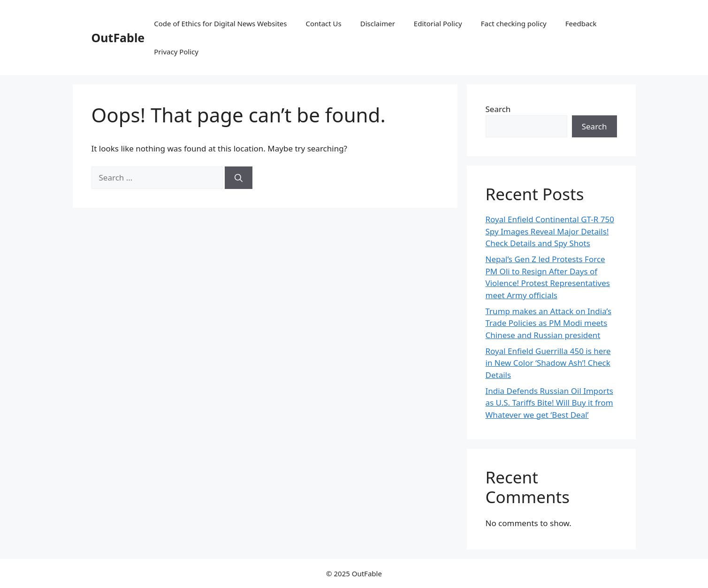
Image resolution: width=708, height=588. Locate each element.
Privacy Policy (176, 52)
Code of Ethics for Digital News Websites (220, 23)
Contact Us (323, 23)
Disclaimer (378, 23)
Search (498, 109)
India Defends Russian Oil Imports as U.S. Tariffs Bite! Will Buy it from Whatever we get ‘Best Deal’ (549, 403)
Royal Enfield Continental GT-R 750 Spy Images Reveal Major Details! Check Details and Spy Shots (550, 231)
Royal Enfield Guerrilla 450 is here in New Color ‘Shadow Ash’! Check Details (548, 363)
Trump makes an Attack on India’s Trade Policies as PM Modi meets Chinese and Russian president (549, 323)
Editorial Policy (438, 23)
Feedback (581, 23)
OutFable (118, 38)
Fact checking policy (514, 23)
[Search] (239, 178)
